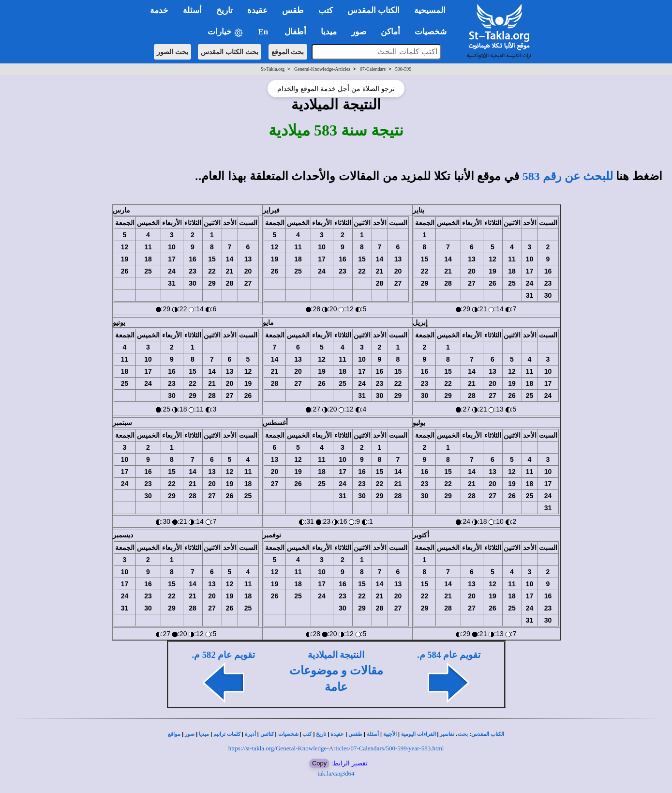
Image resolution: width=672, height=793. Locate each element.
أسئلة (373, 734)
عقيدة (337, 734)
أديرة (250, 734)
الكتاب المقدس (488, 734)
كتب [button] (326, 10)
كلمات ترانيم (227, 734)
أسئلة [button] (192, 10)
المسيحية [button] (430, 10)
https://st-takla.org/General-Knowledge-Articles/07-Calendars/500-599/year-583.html (336, 748)
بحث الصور (172, 52)
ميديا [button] (329, 32)
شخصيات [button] (434, 32)
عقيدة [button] (257, 10)
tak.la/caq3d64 (336, 773)
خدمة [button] (159, 10)
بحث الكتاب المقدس (230, 52)
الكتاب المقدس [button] (373, 10)
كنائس (267, 734)
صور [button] (359, 32)
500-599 (403, 69)
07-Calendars (373, 69)
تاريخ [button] (224, 10)
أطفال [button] (295, 32)
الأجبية (390, 734)
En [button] (264, 32)
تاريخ (321, 734)
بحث (463, 734)
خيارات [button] (225, 32)
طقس (355, 734)
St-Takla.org (273, 69)
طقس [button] (293, 10)
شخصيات (288, 734)
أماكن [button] (390, 32)
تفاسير (447, 734)
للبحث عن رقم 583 (568, 176)
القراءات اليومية (418, 734)
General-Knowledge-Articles (322, 69)
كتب (307, 734)
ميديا (204, 734)
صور (190, 734)
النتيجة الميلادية (336, 655)
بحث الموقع (288, 52)
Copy (319, 763)
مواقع (174, 734)
